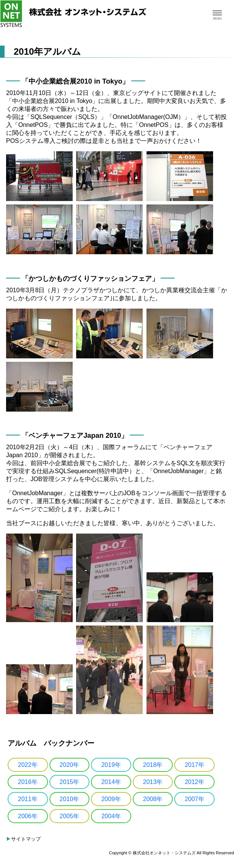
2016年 (28, 782)
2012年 (194, 782)
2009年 (111, 799)
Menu (217, 15)
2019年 (111, 765)
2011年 (28, 799)
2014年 (111, 782)
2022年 (28, 765)
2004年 (111, 816)
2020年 (70, 765)
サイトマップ (26, 839)
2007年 (194, 799)
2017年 (194, 765)
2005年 (70, 816)
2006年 (28, 816)
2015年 (70, 782)
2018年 (153, 765)
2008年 (153, 799)
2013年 (153, 782)
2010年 (70, 799)
